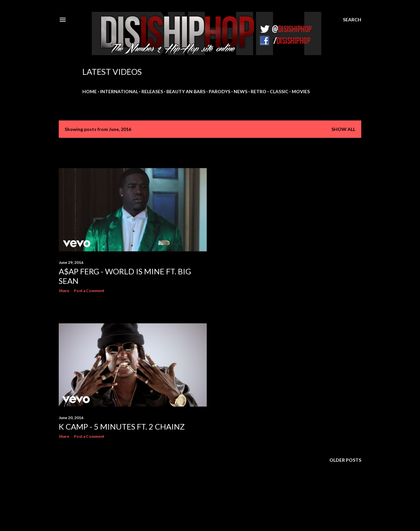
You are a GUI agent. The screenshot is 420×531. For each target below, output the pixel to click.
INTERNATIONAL (119, 91)
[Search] (352, 20)
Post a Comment (89, 291)
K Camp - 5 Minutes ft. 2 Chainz (122, 426)
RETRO (259, 91)
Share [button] (64, 291)
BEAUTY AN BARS (186, 91)
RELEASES (152, 91)
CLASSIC (279, 91)
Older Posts (345, 460)
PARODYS (220, 91)
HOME (90, 91)
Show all (343, 129)
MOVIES (301, 91)
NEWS (241, 91)
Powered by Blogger (210, 500)
